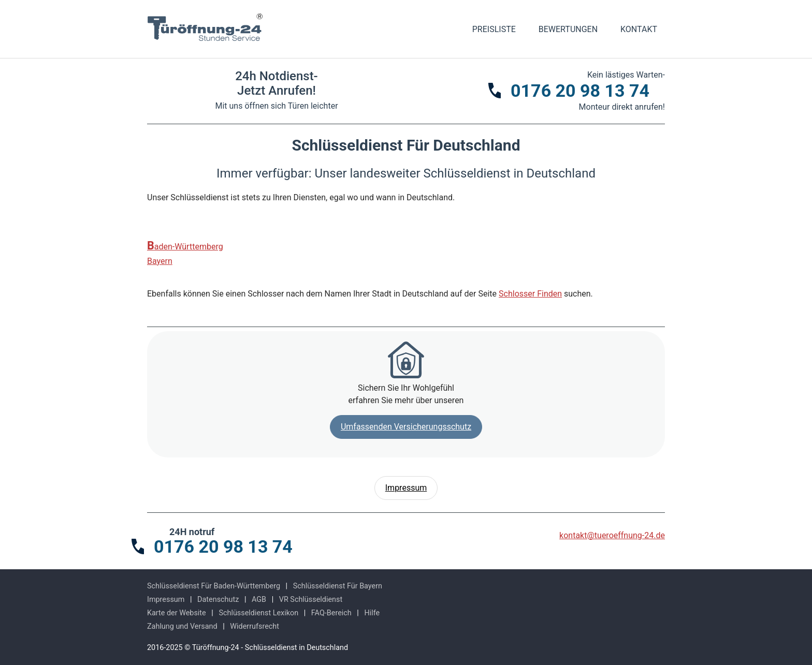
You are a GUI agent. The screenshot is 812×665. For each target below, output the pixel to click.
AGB (259, 600)
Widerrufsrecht (255, 626)
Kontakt (639, 29)
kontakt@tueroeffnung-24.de (612, 535)
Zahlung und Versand (182, 626)
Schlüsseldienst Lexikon (258, 613)
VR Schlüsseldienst (311, 600)
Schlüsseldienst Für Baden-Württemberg (214, 586)
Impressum (406, 488)
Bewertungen (568, 29)
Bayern (160, 261)
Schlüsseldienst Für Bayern (338, 586)
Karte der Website (177, 613)
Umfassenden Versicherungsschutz (406, 427)
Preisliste (494, 29)
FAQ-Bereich (331, 613)
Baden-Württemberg (185, 246)
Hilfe (372, 613)
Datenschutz (218, 600)
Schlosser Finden (530, 294)
